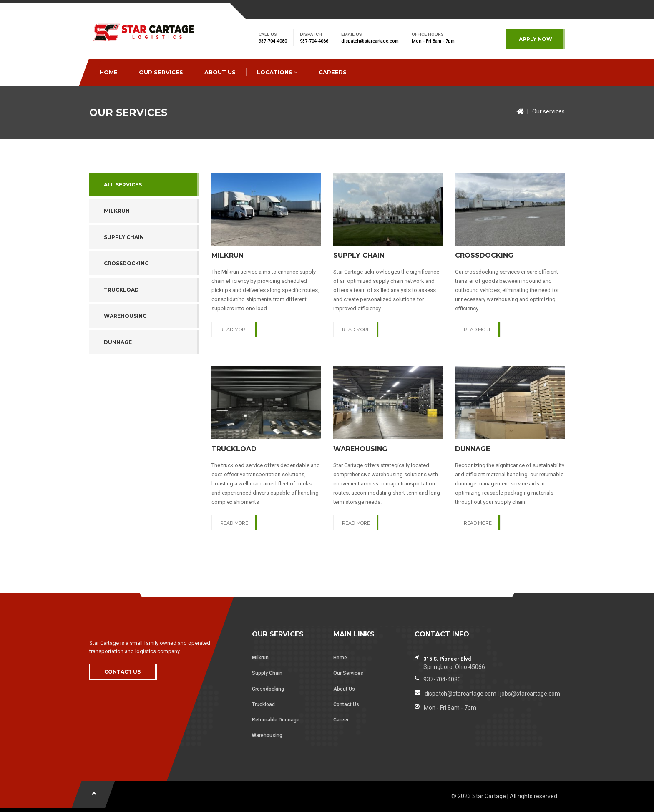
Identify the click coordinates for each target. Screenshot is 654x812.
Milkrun (260, 658)
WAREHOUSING (125, 316)
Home (340, 658)
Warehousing (267, 735)
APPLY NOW (536, 39)
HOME (109, 72)
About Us (344, 689)
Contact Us (346, 704)
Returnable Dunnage (276, 720)
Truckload (263, 704)
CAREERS (333, 72)
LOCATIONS (277, 72)
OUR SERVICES (161, 72)
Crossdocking (268, 689)
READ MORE (234, 329)
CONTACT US (122, 672)
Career (341, 720)
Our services (548, 111)
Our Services (348, 673)
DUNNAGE (118, 342)
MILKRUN (117, 211)
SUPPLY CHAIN (124, 237)
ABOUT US (220, 72)
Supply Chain (267, 673)
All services (123, 185)
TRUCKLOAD (121, 290)
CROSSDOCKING (126, 263)
